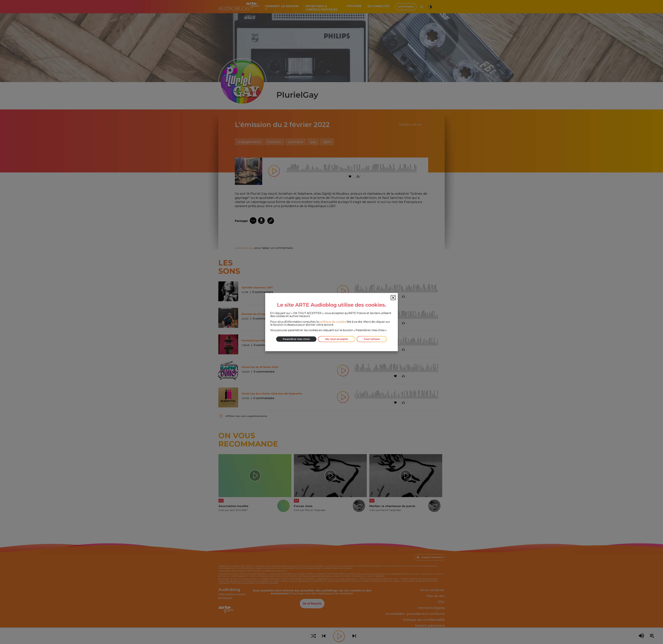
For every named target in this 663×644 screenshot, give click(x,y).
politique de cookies (333, 322)
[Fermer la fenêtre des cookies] (393, 298)
